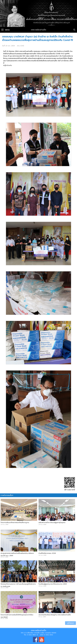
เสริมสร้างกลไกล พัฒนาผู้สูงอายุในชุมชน (52, 522)
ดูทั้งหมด (70, 623)
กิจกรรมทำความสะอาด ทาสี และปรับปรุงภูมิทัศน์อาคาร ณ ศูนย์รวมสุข (18, 585)
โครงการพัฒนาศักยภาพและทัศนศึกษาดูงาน (15, 522)
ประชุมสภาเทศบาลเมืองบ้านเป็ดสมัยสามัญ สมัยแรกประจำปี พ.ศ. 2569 (17, 554)
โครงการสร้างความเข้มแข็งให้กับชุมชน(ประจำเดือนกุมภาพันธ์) (17, 616)
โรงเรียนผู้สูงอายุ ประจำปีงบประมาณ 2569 (53, 584)
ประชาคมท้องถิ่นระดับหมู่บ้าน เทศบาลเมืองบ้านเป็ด (55, 615)
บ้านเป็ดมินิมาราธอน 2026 (47, 553)
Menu (5, 30)
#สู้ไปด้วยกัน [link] (8, 65)
